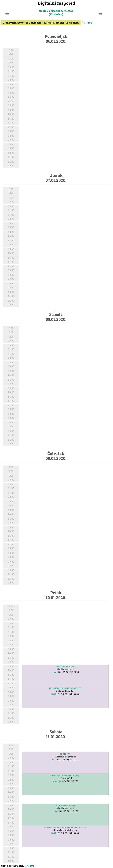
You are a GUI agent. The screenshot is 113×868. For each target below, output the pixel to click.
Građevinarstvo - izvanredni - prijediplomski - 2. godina (41, 23)
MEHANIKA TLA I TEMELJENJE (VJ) (65, 688)
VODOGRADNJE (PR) (65, 806)
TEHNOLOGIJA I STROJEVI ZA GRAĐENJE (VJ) (65, 827)
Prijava (87, 23)
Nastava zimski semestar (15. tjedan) (56, 13)
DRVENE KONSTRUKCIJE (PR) (65, 776)
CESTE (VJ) (65, 754)
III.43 (54, 672)
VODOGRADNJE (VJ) (65, 667)
